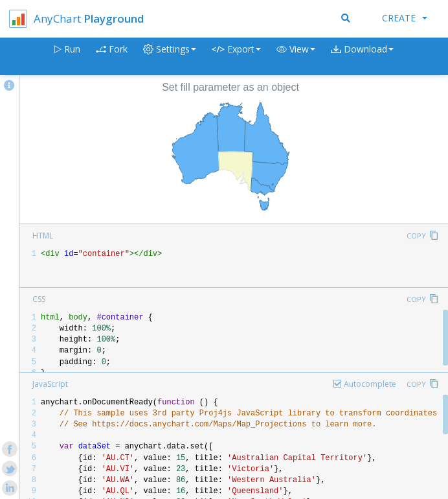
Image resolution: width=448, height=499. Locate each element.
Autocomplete (370, 384)
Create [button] (405, 18)
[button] (296, 57)
